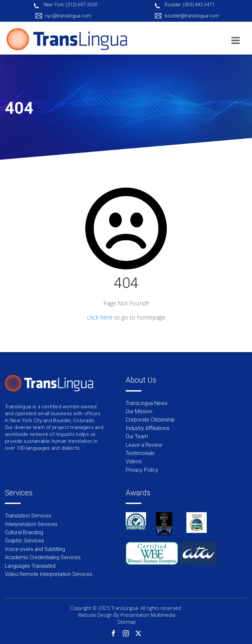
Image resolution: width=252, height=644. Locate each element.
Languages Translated (30, 566)
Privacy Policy (142, 470)
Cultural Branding (24, 532)
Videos (134, 461)
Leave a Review (144, 445)
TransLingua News (147, 403)
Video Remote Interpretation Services (49, 574)
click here (100, 317)
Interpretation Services (31, 524)
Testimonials (140, 453)
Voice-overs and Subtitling (35, 549)
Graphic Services (24, 541)
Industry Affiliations (147, 428)
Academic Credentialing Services (43, 557)
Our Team (137, 436)
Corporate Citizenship (150, 420)
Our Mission (139, 411)
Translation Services (28, 516)
